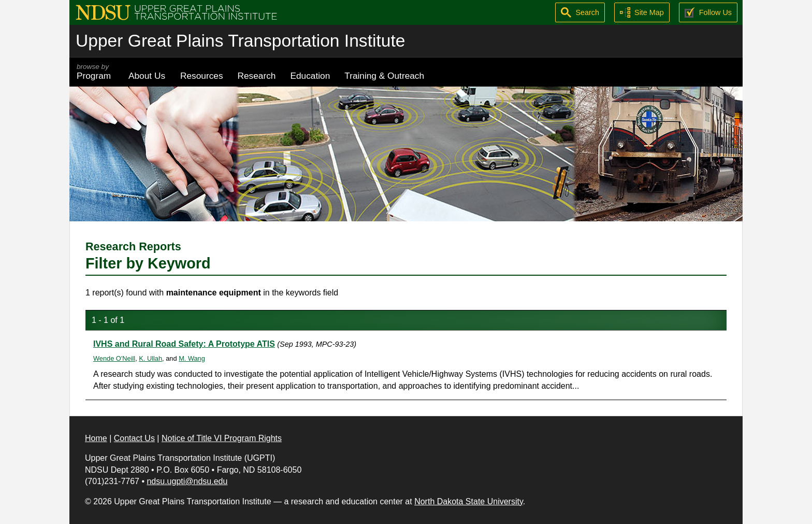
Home (96, 438)
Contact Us (134, 438)
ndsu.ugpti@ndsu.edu (187, 481)
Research (257, 76)
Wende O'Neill (114, 358)
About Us (147, 76)
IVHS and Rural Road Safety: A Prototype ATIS (184, 344)
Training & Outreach (384, 76)
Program (95, 72)
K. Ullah (150, 358)
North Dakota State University (469, 501)
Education (310, 76)
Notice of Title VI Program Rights (222, 438)
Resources (202, 76)
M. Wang (192, 358)
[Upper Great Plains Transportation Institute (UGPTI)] (176, 12)
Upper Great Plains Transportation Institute (240, 41)
